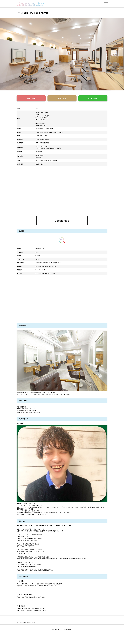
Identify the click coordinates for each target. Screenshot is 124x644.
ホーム (18, 623)
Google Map (71, 221)
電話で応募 (62, 98)
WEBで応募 (31, 98)
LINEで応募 (93, 98)
